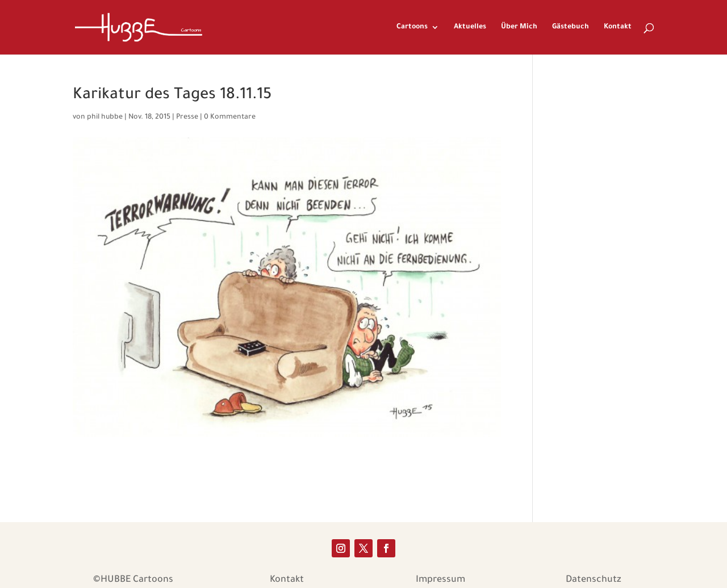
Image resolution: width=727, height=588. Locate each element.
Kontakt (618, 27)
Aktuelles (470, 27)
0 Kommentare (230, 117)
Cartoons (412, 27)
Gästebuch (571, 27)
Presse (187, 117)
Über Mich (519, 27)
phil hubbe (105, 117)
